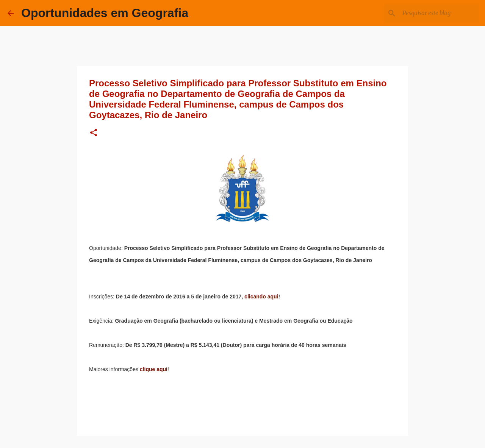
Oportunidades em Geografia (105, 13)
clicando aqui (261, 297)
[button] (94, 133)
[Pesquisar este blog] (439, 13)
